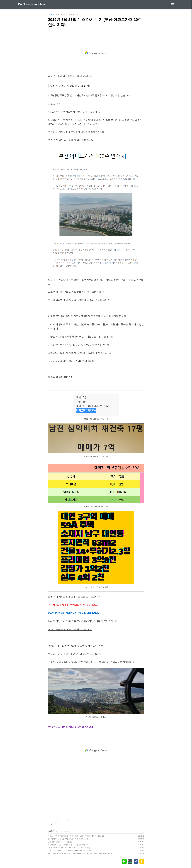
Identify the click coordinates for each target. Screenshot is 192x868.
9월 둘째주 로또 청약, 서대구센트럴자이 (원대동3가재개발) (69, 848)
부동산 (52, 14)
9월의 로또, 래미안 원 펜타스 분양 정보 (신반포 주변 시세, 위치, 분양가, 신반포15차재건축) (80, 853)
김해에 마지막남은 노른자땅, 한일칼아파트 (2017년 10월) (68, 839)
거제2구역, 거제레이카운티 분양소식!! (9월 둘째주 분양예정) (69, 851)
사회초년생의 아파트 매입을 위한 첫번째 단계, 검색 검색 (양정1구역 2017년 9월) (77, 836)
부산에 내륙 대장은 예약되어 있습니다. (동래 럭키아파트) (68, 845)
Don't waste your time (32, 4)
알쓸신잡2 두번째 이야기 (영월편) (60, 842)
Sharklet (59, 14)
